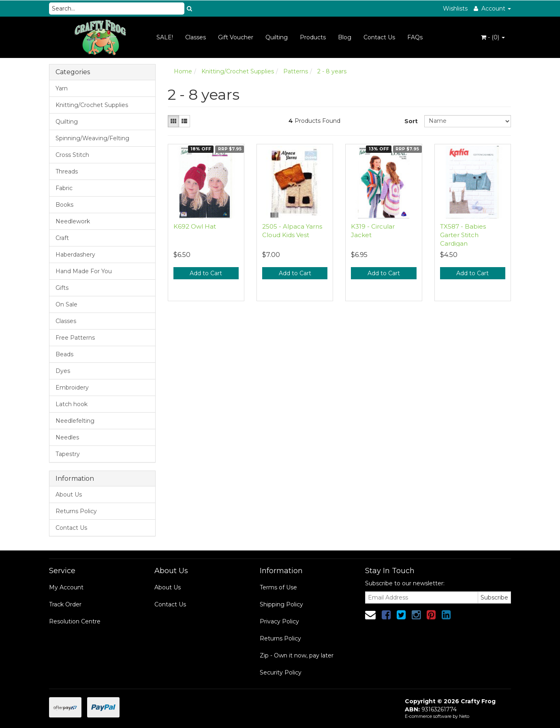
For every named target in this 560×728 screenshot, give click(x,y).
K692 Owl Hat (195, 226)
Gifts (62, 288)
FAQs (415, 37)
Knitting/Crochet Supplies (92, 105)
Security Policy (281, 672)
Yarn (62, 88)
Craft (62, 238)
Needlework (73, 221)
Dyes (63, 371)
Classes (196, 37)
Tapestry (68, 454)
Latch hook (72, 404)
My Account (66, 587)
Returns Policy (76, 511)
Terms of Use (278, 587)
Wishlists (455, 9)
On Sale (66, 304)
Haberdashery (75, 255)
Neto (464, 716)
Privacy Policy (279, 621)
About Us (69, 495)
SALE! (165, 37)
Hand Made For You (84, 271)
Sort (411, 121)
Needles (67, 437)
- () (493, 37)
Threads (67, 171)
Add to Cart (206, 273)
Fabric (64, 188)
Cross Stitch (72, 155)
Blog (345, 37)
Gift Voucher (236, 37)
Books (64, 205)
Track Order (65, 604)
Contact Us (379, 37)
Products (313, 37)
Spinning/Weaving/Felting (92, 138)
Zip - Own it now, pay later (297, 655)
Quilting (277, 37)
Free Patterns (75, 338)
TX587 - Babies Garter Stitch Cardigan (463, 235)
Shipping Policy (281, 604)
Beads (64, 354)
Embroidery (72, 388)
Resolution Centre (75, 621)
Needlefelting (75, 421)
